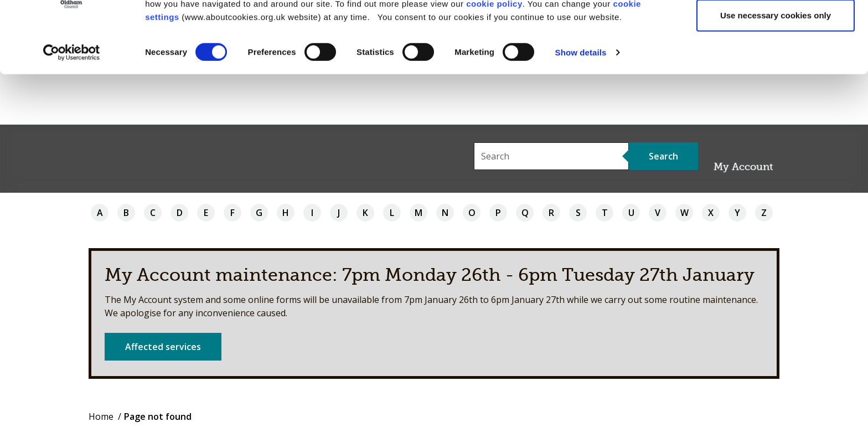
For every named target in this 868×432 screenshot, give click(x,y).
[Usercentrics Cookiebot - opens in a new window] (72, 103)
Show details (581, 103)
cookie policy (494, 53)
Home (101, 416)
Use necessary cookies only (776, 66)
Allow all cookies (776, 29)
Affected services (163, 347)
